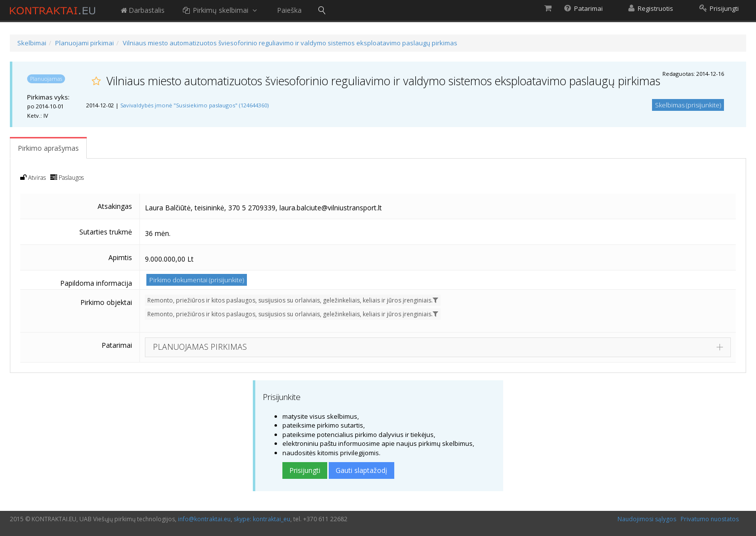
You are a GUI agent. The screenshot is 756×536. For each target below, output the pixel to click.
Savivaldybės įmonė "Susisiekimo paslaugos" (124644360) (194, 105)
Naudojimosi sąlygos (647, 519)
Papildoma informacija (96, 283)
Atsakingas (115, 206)
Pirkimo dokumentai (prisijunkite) (197, 280)
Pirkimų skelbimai (221, 10)
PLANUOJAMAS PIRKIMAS (200, 347)
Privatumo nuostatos (710, 519)
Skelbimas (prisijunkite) (688, 105)
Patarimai (117, 345)
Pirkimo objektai (106, 302)
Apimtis (120, 257)
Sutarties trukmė (106, 232)
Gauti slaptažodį (361, 470)
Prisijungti (305, 470)
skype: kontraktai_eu (262, 519)
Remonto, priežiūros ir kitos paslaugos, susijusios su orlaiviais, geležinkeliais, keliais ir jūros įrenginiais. (293, 300)
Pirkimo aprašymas (48, 148)
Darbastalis (142, 10)
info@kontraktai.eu (204, 519)
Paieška (289, 10)
